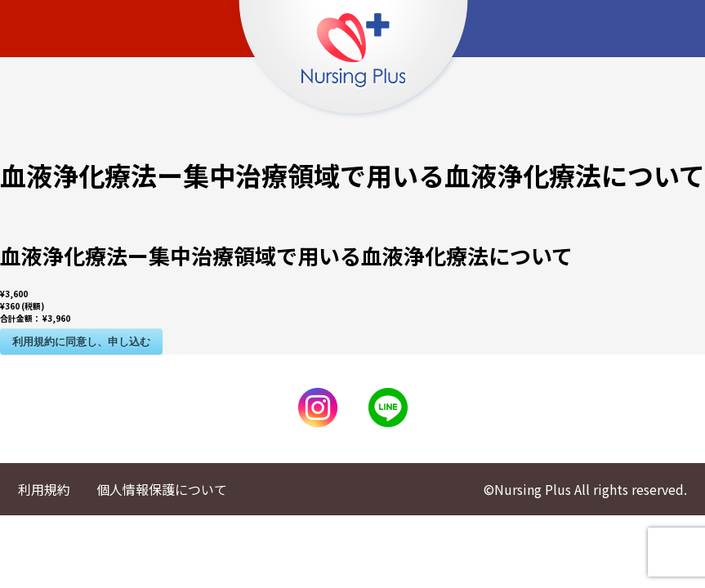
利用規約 (44, 489)
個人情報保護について (162, 489)
